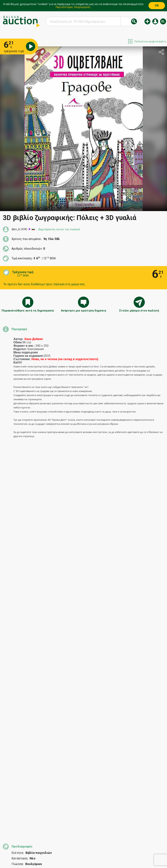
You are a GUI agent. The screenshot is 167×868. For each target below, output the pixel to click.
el (163, 21)
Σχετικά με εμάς (82, 849)
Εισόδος (155, 21)
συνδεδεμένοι (43, 637)
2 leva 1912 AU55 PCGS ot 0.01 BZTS (42, 725)
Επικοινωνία (105, 849)
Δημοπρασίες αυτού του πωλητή (59, 229)
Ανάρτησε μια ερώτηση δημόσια (83, 311)
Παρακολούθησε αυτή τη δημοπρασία (28, 311)
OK (157, 5)
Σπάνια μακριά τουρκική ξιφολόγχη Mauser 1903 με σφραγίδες (46, 668)
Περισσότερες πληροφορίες (73, 7)
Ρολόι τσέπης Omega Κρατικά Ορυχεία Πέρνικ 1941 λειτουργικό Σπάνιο (43, 704)
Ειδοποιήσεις (59, 849)
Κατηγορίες (71, 842)
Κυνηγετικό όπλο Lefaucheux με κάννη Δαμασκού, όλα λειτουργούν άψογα (43, 692)
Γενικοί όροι (106, 842)
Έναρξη (54, 842)
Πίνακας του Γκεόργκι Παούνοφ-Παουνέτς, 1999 (46, 680)
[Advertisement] (83, 771)
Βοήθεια (88, 842)
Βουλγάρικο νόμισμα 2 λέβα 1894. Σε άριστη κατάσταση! (47, 715)
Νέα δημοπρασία (147, 21)
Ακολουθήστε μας (83, 856)
